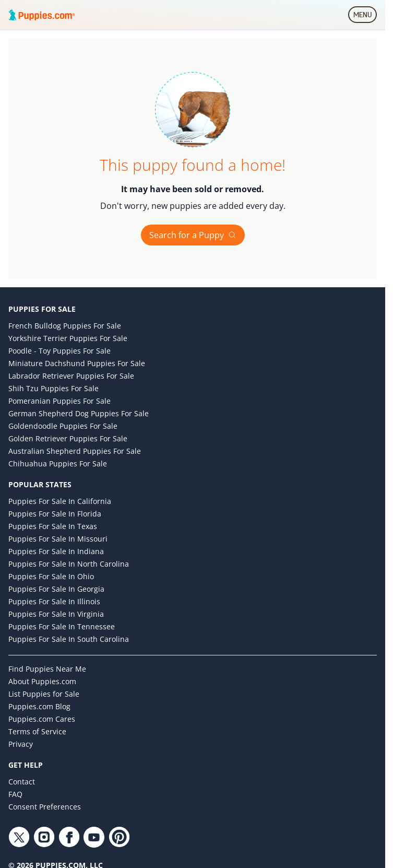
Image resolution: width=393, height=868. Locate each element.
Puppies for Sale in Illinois (54, 601)
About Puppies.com (42, 681)
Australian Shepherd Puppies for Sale (75, 451)
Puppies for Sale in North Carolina (69, 564)
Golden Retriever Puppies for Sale (68, 438)
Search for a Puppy (193, 235)
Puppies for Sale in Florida (55, 514)
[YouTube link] (94, 837)
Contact (22, 782)
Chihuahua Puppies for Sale (58, 464)
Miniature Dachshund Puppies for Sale (77, 363)
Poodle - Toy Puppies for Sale (59, 351)
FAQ (15, 794)
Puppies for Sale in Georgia (56, 589)
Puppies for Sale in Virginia (56, 614)
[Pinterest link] (119, 837)
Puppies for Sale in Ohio (51, 576)
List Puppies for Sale (44, 694)
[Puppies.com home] (42, 15)
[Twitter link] (19, 837)
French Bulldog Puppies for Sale (65, 326)
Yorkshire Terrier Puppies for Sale (68, 338)
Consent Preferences (45, 807)
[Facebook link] (69, 837)
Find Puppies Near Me (47, 669)
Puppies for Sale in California (60, 501)
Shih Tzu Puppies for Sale (53, 388)
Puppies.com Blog (39, 706)
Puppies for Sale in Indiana (56, 551)
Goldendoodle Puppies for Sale (63, 426)
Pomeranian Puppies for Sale (59, 401)
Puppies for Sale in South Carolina (69, 639)
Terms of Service (37, 731)
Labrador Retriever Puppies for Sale (71, 376)
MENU (365, 17)
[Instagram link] (44, 837)
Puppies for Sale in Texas (53, 526)
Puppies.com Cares (42, 719)
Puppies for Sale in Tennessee (62, 626)
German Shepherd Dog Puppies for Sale (79, 413)
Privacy (21, 744)
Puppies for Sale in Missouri (58, 539)
